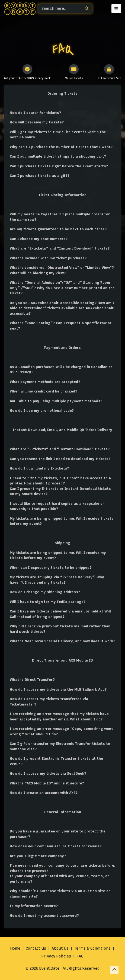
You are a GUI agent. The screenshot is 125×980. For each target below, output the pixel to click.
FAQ (80, 956)
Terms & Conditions (92, 948)
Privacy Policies (56, 956)
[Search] (60, 9)
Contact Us (36, 948)
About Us (60, 948)
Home (15, 948)
